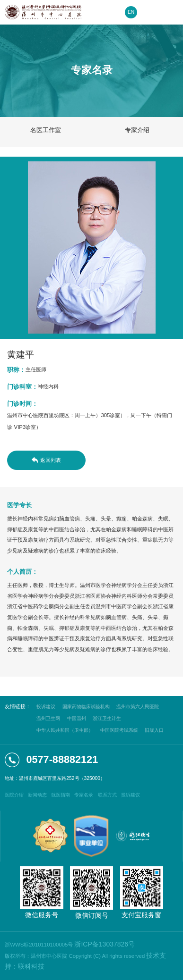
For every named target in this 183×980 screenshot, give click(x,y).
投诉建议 (46, 707)
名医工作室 (46, 130)
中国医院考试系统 (119, 730)
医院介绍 (14, 795)
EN (131, 12)
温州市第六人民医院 (138, 707)
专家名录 (84, 795)
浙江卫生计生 (107, 718)
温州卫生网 (48, 718)
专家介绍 (137, 130)
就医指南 (61, 795)
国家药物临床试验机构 (86, 707)
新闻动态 (37, 795)
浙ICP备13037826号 (105, 944)
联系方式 (107, 795)
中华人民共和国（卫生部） (65, 730)
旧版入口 (154, 730)
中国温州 (77, 718)
